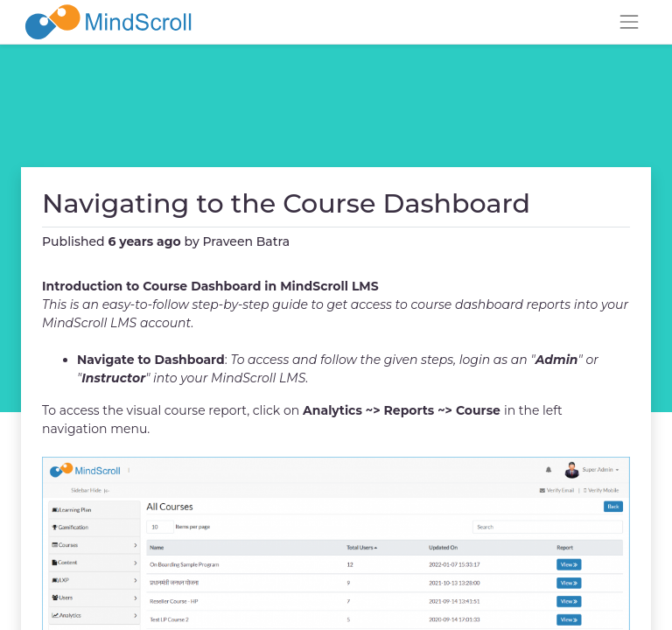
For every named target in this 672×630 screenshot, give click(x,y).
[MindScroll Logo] (108, 22)
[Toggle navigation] (629, 22)
